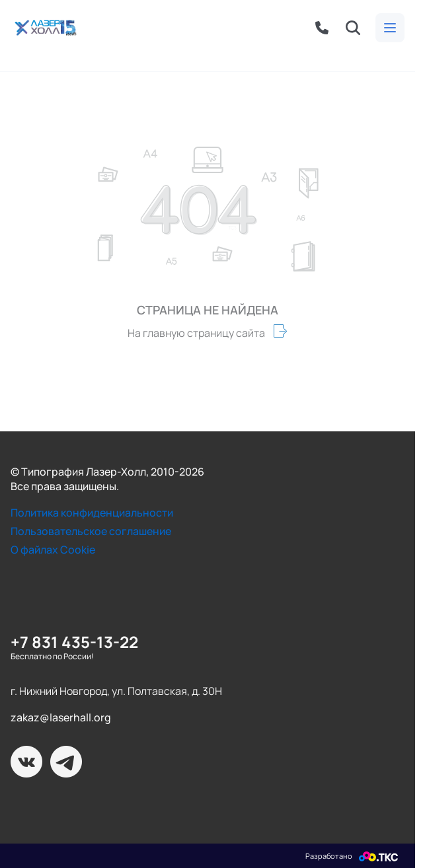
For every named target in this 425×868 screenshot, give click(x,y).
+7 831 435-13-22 (74, 642)
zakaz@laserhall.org (61, 717)
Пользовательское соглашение (91, 531)
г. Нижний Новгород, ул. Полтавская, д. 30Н (116, 691)
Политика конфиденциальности (92, 513)
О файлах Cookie (53, 550)
